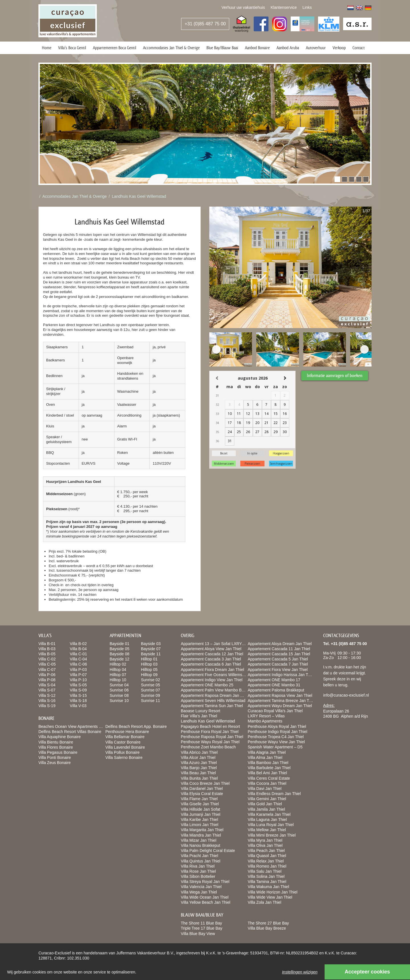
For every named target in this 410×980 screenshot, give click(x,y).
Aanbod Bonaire (257, 48)
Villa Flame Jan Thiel (199, 799)
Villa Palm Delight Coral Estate (208, 851)
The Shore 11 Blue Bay (201, 923)
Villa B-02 (78, 644)
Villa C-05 (47, 664)
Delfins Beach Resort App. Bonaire (136, 726)
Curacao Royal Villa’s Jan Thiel (275, 711)
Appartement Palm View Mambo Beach (216, 690)
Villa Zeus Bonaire (55, 763)
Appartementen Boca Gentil (114, 48)
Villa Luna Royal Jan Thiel (271, 825)
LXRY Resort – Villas (266, 716)
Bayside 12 (119, 659)
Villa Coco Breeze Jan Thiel (205, 783)
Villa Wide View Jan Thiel (270, 897)
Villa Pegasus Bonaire (58, 752)
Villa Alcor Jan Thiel (198, 757)
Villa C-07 (47, 670)
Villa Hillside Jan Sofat (200, 809)
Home (47, 48)
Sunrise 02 (150, 680)
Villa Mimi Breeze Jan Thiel (272, 835)
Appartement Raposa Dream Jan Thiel (215, 695)
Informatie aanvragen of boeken (335, 375)
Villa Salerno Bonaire (124, 757)
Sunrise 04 (119, 685)
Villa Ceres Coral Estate (269, 778)
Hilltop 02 (118, 664)
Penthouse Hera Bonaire (127, 732)
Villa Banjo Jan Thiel (199, 768)
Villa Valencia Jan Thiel (201, 887)
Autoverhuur (316, 48)
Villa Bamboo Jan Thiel (268, 763)
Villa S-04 (47, 685)
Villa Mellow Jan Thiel (267, 830)
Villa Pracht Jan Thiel (199, 856)
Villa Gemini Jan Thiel (267, 799)
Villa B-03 (47, 649)
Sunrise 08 (119, 695)
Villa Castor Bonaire (123, 742)
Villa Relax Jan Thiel (266, 861)
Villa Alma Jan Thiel (265, 757)
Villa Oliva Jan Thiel (265, 845)
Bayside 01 (119, 644)
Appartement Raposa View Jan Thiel (280, 695)
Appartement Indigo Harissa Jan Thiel (281, 675)
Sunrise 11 (150, 701)
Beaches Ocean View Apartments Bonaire (75, 726)
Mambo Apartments (265, 721)
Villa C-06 (78, 664)
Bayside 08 (119, 654)
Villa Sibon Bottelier (198, 876)
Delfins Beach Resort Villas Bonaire (70, 732)
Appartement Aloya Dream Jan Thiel (280, 644)
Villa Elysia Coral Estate (202, 794)
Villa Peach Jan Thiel (266, 851)
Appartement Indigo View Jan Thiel (212, 680)
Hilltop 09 (149, 675)
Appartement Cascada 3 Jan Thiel (211, 659)
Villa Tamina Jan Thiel (267, 882)
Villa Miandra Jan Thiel (201, 835)
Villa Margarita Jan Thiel (202, 830)
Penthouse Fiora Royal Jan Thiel (210, 732)
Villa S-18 (78, 701)
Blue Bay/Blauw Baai (222, 48)
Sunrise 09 (150, 695)
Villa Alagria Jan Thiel (267, 752)
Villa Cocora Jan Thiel (267, 783)
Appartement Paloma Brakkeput (276, 690)
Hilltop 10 (118, 680)
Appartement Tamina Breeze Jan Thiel (282, 701)
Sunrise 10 (119, 701)
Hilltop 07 (118, 675)
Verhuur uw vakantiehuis (243, 7)
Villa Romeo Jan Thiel (267, 866)
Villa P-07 (78, 675)
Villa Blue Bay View (198, 934)
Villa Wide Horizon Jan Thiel (273, 892)
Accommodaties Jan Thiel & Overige (171, 48)
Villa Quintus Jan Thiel (201, 861)
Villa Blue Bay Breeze (267, 928)
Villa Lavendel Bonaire (125, 747)
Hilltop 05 (149, 670)
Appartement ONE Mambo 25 (207, 685)
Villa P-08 (47, 680)
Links (307, 7)
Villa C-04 (78, 659)
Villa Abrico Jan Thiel (199, 752)
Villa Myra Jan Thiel (265, 840)
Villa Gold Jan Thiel (265, 804)
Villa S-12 (47, 695)
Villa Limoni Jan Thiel (200, 825)
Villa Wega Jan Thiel (199, 892)
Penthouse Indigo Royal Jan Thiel (277, 732)
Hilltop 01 (149, 659)
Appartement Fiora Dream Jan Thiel (212, 670)
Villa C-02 (47, 659)
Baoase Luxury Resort (201, 711)
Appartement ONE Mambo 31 (274, 685)
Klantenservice (284, 7)
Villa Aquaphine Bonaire (60, 737)
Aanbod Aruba (288, 48)
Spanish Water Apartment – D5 (275, 747)
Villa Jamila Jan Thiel (266, 809)
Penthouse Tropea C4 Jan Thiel (276, 737)
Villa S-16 (47, 701)
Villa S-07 (47, 690)
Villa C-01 (78, 654)
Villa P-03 (78, 670)
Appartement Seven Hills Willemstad (213, 701)
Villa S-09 (78, 690)
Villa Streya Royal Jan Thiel (205, 882)
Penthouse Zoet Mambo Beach (208, 747)
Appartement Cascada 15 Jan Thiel (279, 654)
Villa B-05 (47, 654)
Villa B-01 (47, 644)
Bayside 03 (151, 644)
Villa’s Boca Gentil (72, 48)
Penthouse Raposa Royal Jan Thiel (212, 737)
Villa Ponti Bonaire (55, 757)
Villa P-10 (78, 680)
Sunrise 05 (150, 685)
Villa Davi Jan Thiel (265, 788)
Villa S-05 (78, 685)
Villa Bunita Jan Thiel (199, 778)
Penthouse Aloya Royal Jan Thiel (277, 726)
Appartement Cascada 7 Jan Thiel (278, 664)
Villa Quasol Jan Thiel (267, 856)
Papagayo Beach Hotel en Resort (210, 726)
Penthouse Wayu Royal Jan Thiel (210, 742)
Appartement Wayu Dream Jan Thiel (280, 706)
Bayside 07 (151, 649)
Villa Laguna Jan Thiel (267, 820)
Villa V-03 (78, 706)
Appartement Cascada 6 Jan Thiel (211, 664)
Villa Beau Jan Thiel (198, 773)
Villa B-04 (78, 649)
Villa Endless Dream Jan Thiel (274, 794)
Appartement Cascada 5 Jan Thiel (278, 659)
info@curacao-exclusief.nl (346, 695)
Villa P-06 (47, 675)
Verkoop (339, 48)
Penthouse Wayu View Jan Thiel (276, 742)
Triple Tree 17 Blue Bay (202, 928)
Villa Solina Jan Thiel (266, 876)
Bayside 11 (151, 654)
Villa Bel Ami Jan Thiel (267, 773)
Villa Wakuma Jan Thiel (268, 887)
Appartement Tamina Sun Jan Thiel (212, 706)
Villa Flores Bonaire (56, 747)
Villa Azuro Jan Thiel (199, 763)
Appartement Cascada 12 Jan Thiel (212, 654)
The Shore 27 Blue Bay (268, 923)
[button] (337, 179)
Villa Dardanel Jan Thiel (202, 788)
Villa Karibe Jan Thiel (199, 820)
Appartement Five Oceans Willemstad (214, 675)
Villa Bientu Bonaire (56, 742)
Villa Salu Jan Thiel (265, 871)
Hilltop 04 (118, 670)
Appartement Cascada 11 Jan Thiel (279, 649)
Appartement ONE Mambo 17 (274, 680)
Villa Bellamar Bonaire (125, 737)
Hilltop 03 (149, 664)
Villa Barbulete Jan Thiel (269, 768)
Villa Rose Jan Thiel (198, 871)
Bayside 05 (119, 649)
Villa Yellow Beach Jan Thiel (206, 902)
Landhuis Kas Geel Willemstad (139, 196)
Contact (359, 48)
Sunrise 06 (119, 690)
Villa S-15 (78, 695)
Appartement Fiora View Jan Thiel (278, 670)
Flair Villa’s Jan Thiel (199, 716)
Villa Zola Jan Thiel (265, 902)
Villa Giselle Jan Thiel (200, 804)
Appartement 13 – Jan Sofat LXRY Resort (218, 644)
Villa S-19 (47, 706)
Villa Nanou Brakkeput (200, 845)
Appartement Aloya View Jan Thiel (211, 649)
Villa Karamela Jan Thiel (269, 814)
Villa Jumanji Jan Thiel (201, 814)
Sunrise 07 (150, 690)
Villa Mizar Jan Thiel (199, 840)
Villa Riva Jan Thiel (198, 866)
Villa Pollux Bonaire (122, 752)
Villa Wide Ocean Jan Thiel (205, 897)
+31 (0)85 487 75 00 (205, 24)
